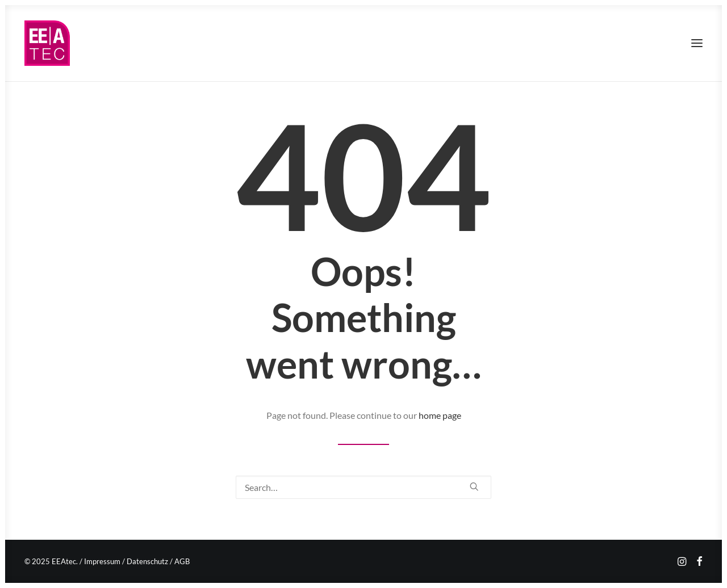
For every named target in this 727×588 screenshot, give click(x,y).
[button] (697, 43)
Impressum (102, 561)
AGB (182, 561)
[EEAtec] (47, 43)
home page (440, 415)
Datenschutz (147, 561)
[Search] (363, 487)
